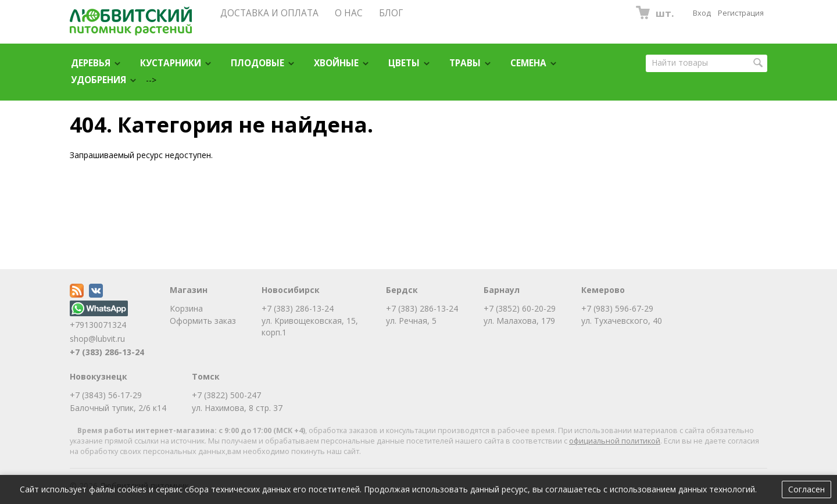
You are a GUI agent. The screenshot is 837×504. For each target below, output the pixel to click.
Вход (702, 13)
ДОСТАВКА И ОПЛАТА (269, 13)
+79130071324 (99, 319)
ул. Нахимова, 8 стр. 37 (237, 408)
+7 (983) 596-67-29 (617, 308)
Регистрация (741, 13)
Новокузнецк (99, 376)
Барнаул (502, 290)
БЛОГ (391, 13)
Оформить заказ (203, 321)
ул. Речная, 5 (411, 321)
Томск (206, 376)
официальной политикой (615, 441)
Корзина (186, 308)
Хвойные (336, 63)
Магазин (189, 290)
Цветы (404, 63)
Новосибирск (291, 290)
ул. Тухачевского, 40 (622, 321)
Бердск (402, 290)
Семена (528, 63)
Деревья (91, 63)
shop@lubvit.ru (97, 339)
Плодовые (257, 63)
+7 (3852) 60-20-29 (520, 308)
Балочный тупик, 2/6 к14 (118, 408)
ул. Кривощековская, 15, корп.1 (310, 326)
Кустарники (171, 63)
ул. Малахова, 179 (519, 321)
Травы (465, 63)
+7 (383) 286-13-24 (107, 352)
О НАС (349, 13)
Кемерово (603, 290)
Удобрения (99, 80)
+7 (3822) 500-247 (226, 395)
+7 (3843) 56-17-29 (106, 395)
